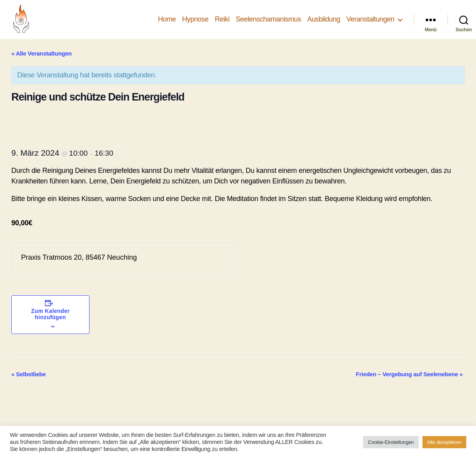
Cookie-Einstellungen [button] (391, 442)
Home (167, 19)
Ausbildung (324, 19)
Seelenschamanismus (268, 19)
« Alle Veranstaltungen (41, 53)
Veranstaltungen (370, 19)
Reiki (222, 19)
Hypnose (195, 19)
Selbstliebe (29, 374)
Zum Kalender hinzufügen (51, 314)
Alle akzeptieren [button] (444, 442)
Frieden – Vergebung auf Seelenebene (409, 374)
